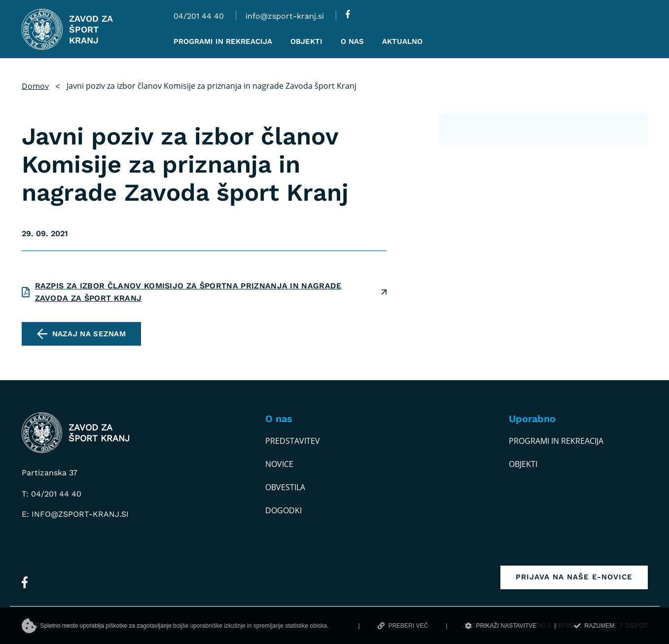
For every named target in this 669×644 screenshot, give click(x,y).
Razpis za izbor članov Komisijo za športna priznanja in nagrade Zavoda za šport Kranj (188, 292)
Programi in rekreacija (556, 441)
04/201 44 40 (199, 16)
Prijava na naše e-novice (574, 577)
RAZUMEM (594, 626)
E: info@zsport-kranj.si (75, 514)
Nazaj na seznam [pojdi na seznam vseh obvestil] (89, 334)
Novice (279, 464)
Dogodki (283, 510)
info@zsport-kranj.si (285, 16)
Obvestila (285, 487)
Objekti (523, 464)
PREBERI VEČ (403, 626)
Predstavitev (293, 441)
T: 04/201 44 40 (52, 494)
